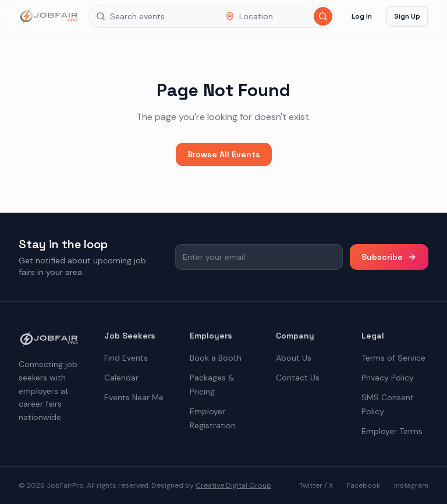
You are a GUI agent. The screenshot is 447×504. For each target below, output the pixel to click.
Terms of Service (393, 358)
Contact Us (298, 378)
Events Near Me (134, 397)
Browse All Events (224, 154)
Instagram (411, 485)
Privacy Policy (388, 378)
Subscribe (389, 257)
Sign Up (407, 16)
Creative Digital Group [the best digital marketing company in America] (233, 485)
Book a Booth (216, 358)
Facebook (363, 485)
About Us (294, 358)
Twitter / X (316, 485)
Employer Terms (392, 431)
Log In (362, 16)
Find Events (126, 358)
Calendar (121, 378)
